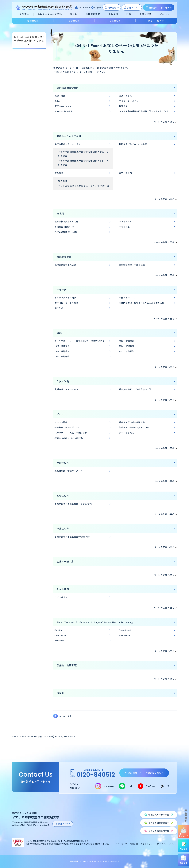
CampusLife (60, 635)
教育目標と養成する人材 (66, 221)
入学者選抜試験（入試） (66, 232)
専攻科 (60, 213)
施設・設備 (60, 96)
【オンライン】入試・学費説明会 (71, 433)
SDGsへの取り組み (64, 111)
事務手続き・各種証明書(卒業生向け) (73, 537)
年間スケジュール (128, 298)
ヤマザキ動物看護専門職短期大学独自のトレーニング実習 (83, 163)
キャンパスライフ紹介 (65, 298)
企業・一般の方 (156, 21)
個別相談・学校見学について (69, 427)
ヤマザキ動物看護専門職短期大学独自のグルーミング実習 (83, 154)
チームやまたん (127, 433)
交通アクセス (125, 96)
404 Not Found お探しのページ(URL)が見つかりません (29, 40)
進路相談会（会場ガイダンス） (70, 471)
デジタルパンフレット (65, 106)
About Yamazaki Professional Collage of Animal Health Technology (95, 622)
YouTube (151, 786)
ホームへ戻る (65, 716)
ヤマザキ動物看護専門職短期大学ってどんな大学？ (144, 111)
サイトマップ (84, 7)
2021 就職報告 (62, 356)
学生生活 (62, 290)
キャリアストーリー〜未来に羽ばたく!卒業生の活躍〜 (81, 341)
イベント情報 (61, 422)
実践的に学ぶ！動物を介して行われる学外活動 (142, 303)
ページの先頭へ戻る (164, 122)
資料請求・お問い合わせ (66, 389)
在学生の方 (74, 21)
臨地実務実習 (64, 257)
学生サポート (61, 308)
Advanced (59, 640)
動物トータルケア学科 (69, 136)
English (98, 7)
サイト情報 (63, 589)
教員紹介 (59, 173)
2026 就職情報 (127, 341)
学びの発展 (124, 227)
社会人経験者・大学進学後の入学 (135, 389)
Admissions (125, 635)
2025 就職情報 (62, 346)
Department (125, 630)
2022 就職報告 (127, 351)
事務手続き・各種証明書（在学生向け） (74, 504)
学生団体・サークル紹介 (66, 303)
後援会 (60, 693)
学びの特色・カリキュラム (67, 144)
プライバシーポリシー (130, 101)
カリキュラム (125, 221)
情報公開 (123, 106)
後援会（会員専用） (68, 665)
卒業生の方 (115, 21)
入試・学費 (63, 381)
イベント (62, 414)
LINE (130, 786)
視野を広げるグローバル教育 (133, 144)
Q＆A (57, 101)
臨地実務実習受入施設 (65, 265)
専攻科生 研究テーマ (65, 227)
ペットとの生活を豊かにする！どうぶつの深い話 (83, 186)
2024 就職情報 (127, 346)
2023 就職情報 (62, 351)
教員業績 (63, 181)
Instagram (109, 786)
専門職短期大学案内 (68, 88)
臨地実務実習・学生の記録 (132, 265)
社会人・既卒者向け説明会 (132, 422)
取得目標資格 (125, 173)
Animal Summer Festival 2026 (69, 438)
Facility (58, 630)
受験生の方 (33, 21)
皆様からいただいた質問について (135, 427)
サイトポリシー (62, 597)
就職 (59, 333)
